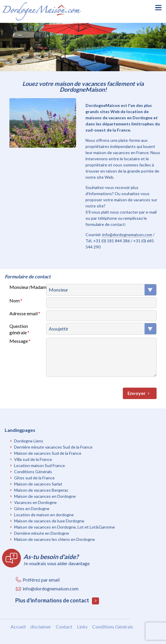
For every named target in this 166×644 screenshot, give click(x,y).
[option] (83, 47)
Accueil (18, 627)
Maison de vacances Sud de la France (48, 453)
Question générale (19, 329)
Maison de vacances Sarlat (38, 484)
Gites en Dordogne (32, 508)
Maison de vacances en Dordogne (45, 496)
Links (82, 627)
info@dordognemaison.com (127, 235)
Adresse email (24, 313)
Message (19, 341)
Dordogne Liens (29, 441)
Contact (64, 627)
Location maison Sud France (40, 465)
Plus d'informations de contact (57, 601)
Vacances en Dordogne (35, 502)
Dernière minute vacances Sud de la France (53, 447)
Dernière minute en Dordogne (42, 533)
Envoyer (140, 393)
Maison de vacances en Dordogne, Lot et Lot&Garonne (64, 527)
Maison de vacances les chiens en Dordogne (55, 539)
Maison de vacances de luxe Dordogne (49, 521)
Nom (15, 300)
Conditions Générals (33, 472)
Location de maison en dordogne (44, 515)
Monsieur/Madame (28, 287)
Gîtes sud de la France (34, 478)
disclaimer (41, 627)
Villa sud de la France (33, 459)
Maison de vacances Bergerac (41, 490)
